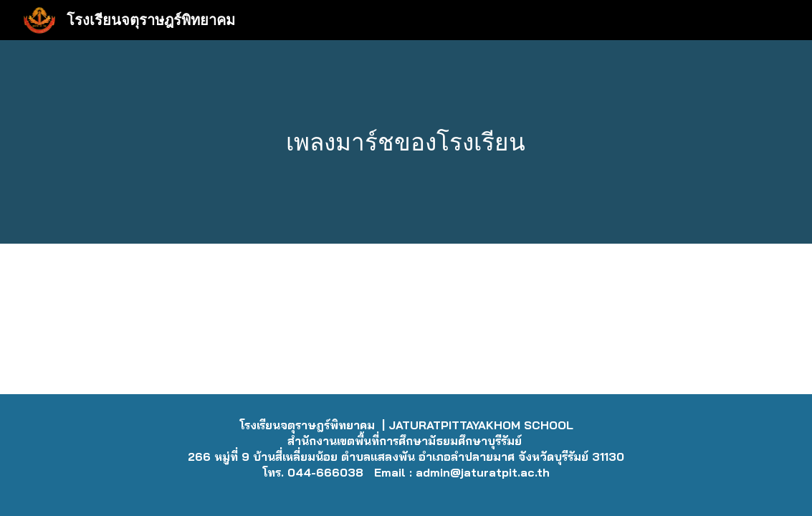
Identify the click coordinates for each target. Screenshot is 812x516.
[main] (406, 142)
